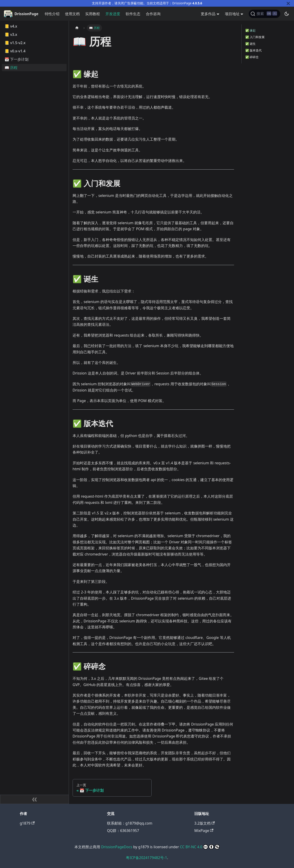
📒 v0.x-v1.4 (15, 51)
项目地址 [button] (232, 14)
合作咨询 (153, 14)
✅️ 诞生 (250, 44)
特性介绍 (52, 14)
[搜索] (264, 14)
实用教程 (93, 14)
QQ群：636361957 (123, 831)
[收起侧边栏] (34, 799)
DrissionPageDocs (117, 847)
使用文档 (72, 14)
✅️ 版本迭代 (253, 50)
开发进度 (113, 14)
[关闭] (288, 3)
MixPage (204, 831)
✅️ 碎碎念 (252, 57)
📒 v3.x (11, 34)
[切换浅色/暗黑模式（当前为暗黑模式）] (287, 14)
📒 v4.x (11, 26)
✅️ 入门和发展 (255, 37)
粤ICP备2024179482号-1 (146, 858)
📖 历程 (11, 68)
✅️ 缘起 (250, 30)
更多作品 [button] (208, 14)
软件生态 (133, 14)
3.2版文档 (205, 823)
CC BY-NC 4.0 (200, 847)
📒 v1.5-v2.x (15, 43)
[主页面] (77, 28)
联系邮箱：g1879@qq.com (130, 823)
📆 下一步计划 (17, 59)
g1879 (27, 823)
